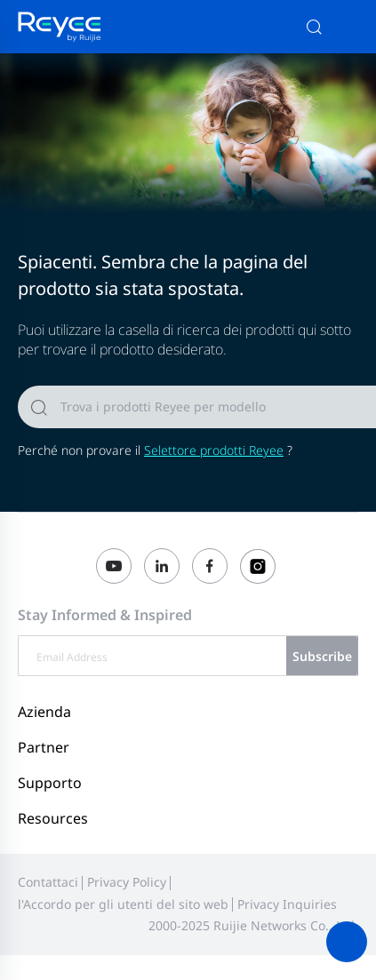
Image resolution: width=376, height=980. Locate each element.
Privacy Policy (127, 882)
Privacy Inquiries (287, 904)
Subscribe (322, 656)
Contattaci (48, 882)
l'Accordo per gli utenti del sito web (123, 904)
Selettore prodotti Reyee (214, 450)
